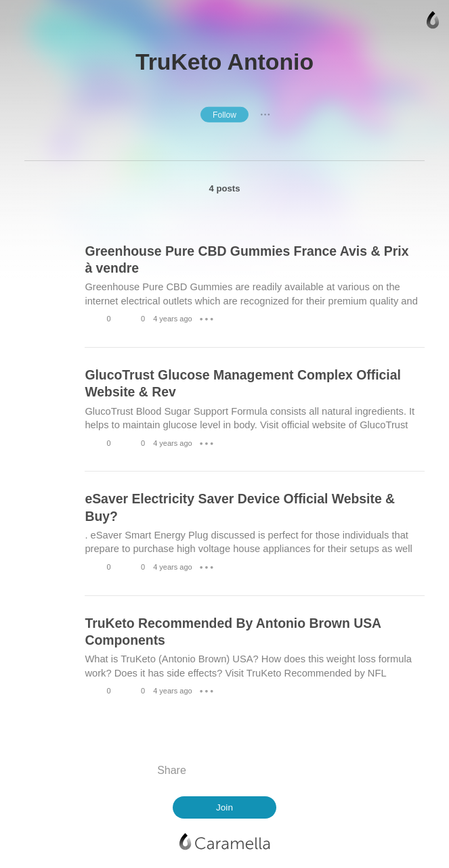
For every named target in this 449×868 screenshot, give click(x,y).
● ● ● (265, 114)
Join (224, 807)
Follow (224, 115)
